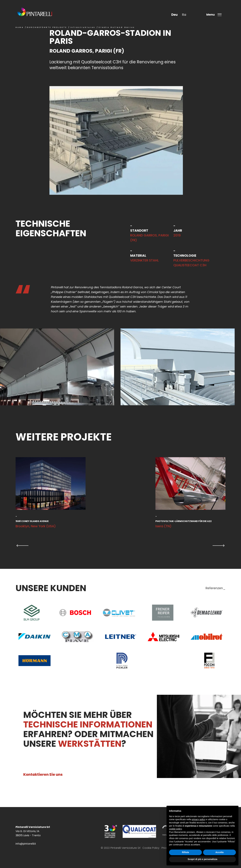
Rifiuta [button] (185, 852)
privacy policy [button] (199, 819)
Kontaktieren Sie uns (43, 774)
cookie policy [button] (175, 829)
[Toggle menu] (215, 15)
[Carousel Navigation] (120, 546)
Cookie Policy (151, 848)
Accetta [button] (220, 852)
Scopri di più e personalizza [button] (202, 859)
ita (184, 15)
